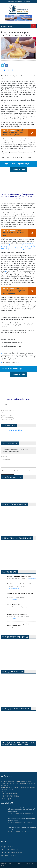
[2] (6, 271)
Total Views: (5, 855)
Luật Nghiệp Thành (15, 430)
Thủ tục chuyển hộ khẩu (14, 605)
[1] (24, 149)
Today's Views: (6, 847)
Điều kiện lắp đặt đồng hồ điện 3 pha (17, 614)
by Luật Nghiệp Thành (11, 70)
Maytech (3, 865)
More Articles (18, 837)
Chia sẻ (3, 63)
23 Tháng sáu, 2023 (24, 70)
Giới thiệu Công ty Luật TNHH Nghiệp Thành (19, 577)
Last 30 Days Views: (8, 852)
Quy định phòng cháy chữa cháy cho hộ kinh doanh (21, 584)
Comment (4, 456)
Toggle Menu (6, 26)
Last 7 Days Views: (8, 850)
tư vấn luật (10, 419)
